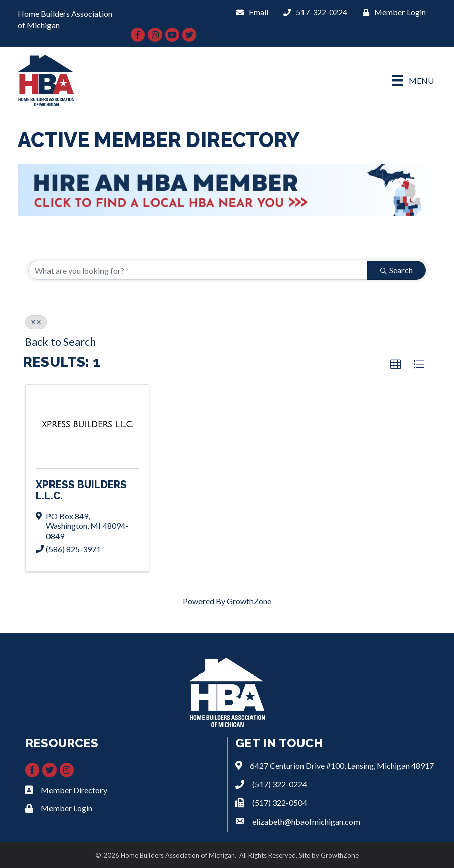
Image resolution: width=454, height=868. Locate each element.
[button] (396, 365)
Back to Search (60, 342)
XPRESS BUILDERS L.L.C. (81, 490)
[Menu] (413, 81)
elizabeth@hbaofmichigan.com (306, 821)
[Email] (250, 12)
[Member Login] (392, 12)
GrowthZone (249, 601)
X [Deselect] (36, 322)
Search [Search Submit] (396, 270)
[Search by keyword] (198, 270)
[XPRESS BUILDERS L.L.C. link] (87, 425)
